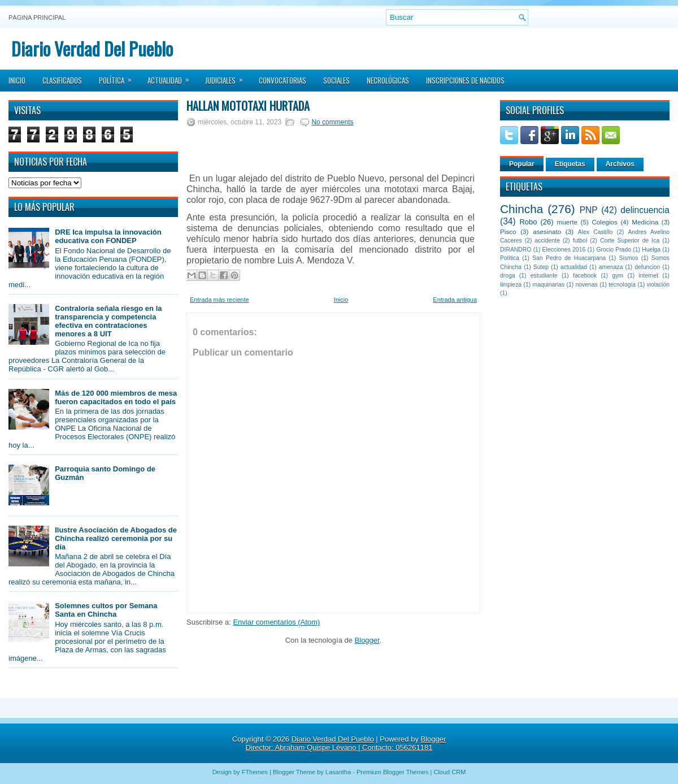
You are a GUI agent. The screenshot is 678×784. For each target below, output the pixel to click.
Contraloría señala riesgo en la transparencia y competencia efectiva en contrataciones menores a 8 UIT (108, 321)
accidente (547, 241)
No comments (332, 122)
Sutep (541, 267)
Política (119, 77)
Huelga (651, 250)
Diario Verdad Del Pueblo (92, 48)
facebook (585, 276)
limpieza (511, 285)
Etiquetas (570, 164)
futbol (580, 241)
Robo (528, 222)
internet (648, 276)
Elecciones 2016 (564, 250)
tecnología (622, 285)
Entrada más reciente (220, 300)
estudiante (544, 276)
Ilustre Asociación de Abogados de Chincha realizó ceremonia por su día (116, 538)
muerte (567, 222)
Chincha (521, 209)
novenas (587, 285)
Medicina (645, 222)
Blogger (367, 640)
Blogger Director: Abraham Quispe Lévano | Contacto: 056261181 (346, 743)
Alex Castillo (596, 232)
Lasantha (338, 772)
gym (618, 276)
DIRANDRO (516, 250)
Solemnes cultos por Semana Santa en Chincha (106, 610)
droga (508, 276)
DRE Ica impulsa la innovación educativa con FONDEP (108, 236)
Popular (522, 164)
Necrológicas (388, 80)
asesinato (547, 231)
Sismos (628, 258)
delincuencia (645, 210)
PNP (589, 210)
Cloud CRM (449, 772)
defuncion (647, 267)
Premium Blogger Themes (393, 772)
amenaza (611, 267)
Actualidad (172, 77)
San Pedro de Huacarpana (569, 258)
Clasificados (62, 80)
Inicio (17, 80)
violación (658, 285)
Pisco (508, 231)
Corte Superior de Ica (630, 241)
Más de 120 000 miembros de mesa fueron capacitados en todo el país (116, 397)
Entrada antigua (455, 300)
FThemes (255, 772)
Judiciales (228, 77)
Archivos (620, 164)
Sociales (336, 80)
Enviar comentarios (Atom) (276, 622)
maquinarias (549, 285)
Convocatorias (282, 80)
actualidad (574, 267)
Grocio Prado (614, 250)
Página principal (37, 18)
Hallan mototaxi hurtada (248, 106)
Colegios (604, 222)
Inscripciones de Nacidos (465, 80)
